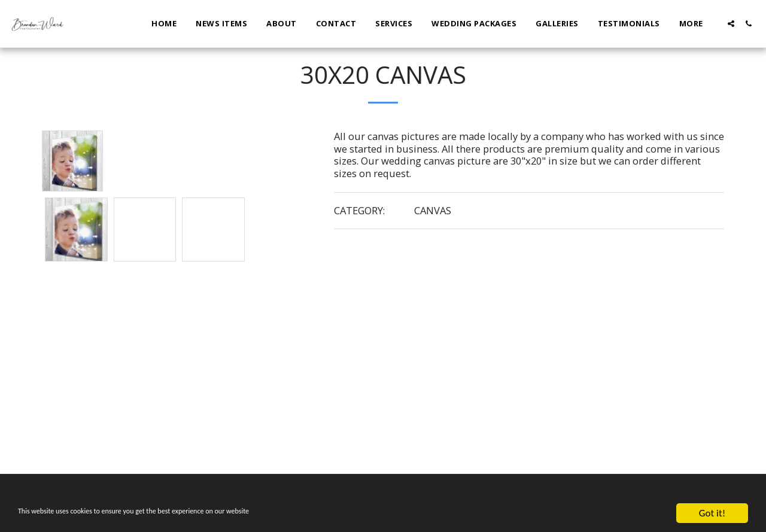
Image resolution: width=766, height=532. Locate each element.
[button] (731, 24)
